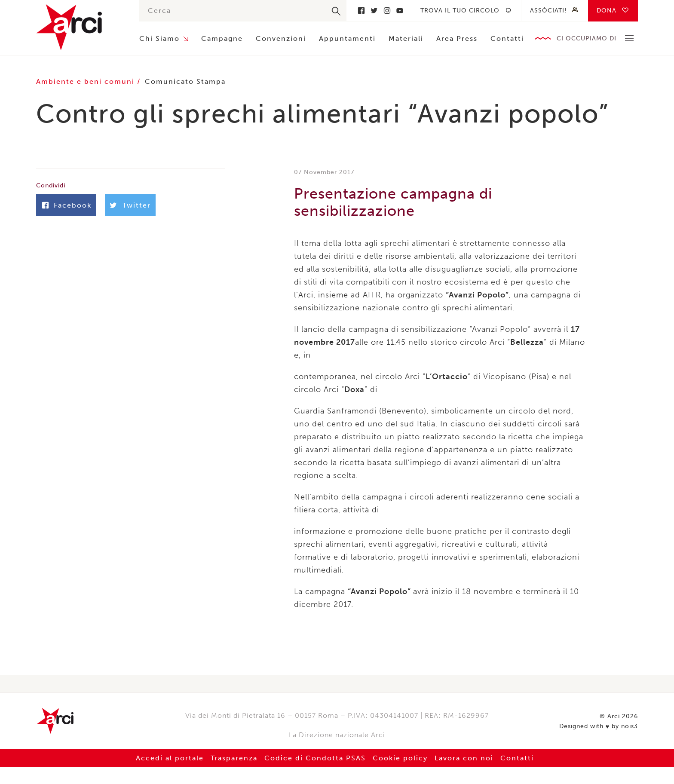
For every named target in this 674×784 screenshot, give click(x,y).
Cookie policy (400, 758)
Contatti (507, 38)
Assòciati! (548, 11)
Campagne (222, 38)
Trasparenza (234, 758)
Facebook (361, 11)
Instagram (387, 11)
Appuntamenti (347, 38)
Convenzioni (281, 38)
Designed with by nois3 (599, 726)
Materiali (406, 38)
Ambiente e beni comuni (87, 81)
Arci (79, 27)
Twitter (374, 11)
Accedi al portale (170, 758)
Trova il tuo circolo (460, 11)
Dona (607, 11)
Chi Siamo (159, 38)
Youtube (400, 11)
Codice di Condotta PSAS (315, 758)
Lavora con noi (464, 758)
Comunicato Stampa (185, 81)
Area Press (457, 38)
